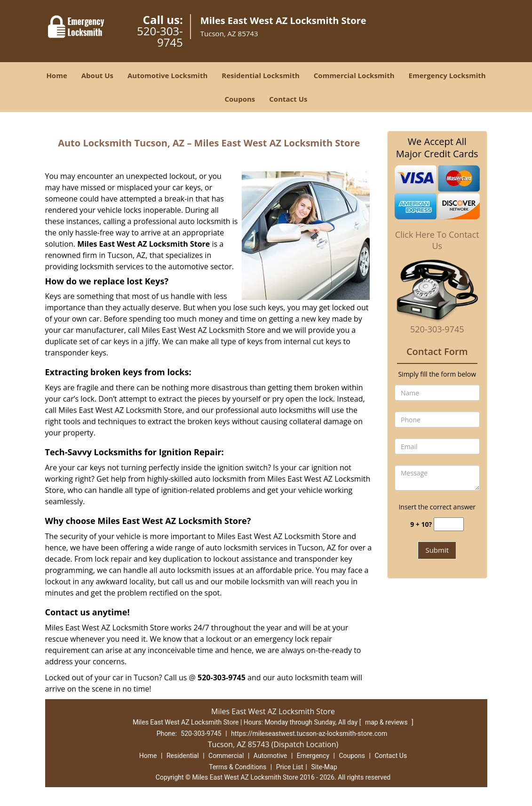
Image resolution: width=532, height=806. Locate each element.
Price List (290, 767)
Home (56, 75)
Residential (183, 756)
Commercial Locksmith (354, 75)
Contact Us (288, 99)
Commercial (226, 756)
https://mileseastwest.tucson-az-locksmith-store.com (309, 733)
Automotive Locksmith (167, 75)
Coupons (240, 99)
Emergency (313, 756)
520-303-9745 (160, 36)
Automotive (270, 756)
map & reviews (387, 722)
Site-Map (324, 767)
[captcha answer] (449, 524)
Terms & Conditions (238, 767)
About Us (97, 75)
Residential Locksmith (261, 75)
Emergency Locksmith (447, 75)
